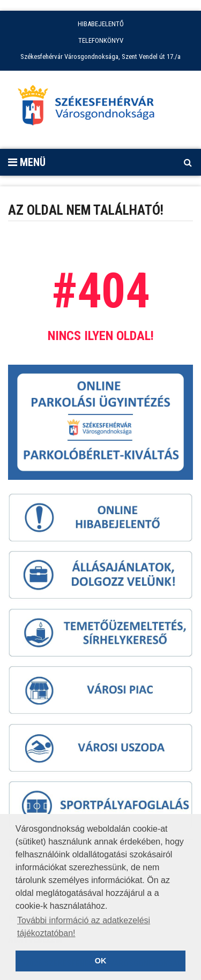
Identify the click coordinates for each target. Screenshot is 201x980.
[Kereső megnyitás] (188, 162)
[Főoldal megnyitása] (91, 108)
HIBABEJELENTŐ (101, 24)
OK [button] (101, 961)
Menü (27, 162)
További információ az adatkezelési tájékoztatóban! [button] (84, 927)
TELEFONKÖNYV (101, 40)
